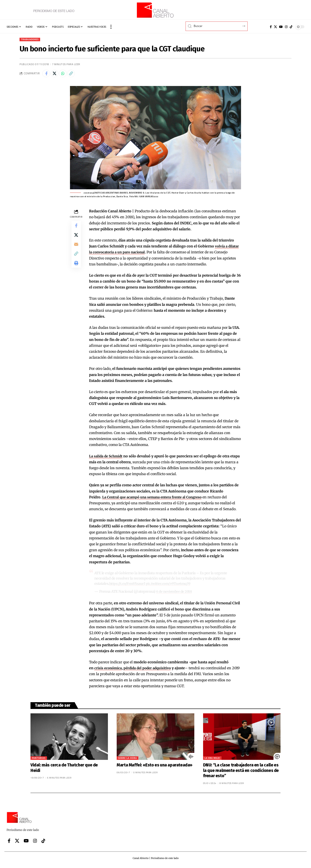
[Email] (76, 249)
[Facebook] (271, 27)
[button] (111, 27)
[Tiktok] (291, 27)
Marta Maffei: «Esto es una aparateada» (155, 766)
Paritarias (39, 759)
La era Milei (212, 759)
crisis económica (109, 669)
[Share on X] (56, 75)
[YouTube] (281, 27)
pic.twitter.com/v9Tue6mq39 (172, 585)
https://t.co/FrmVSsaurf (128, 585)
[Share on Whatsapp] (66, 75)
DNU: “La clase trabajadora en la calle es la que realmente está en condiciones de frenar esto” (241, 772)
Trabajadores (31, 40)
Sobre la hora (128, 759)
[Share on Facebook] (47, 75)
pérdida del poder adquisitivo (150, 669)
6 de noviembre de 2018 (175, 593)
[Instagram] (286, 27)
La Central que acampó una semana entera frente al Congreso (155, 499)
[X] (275, 27)
